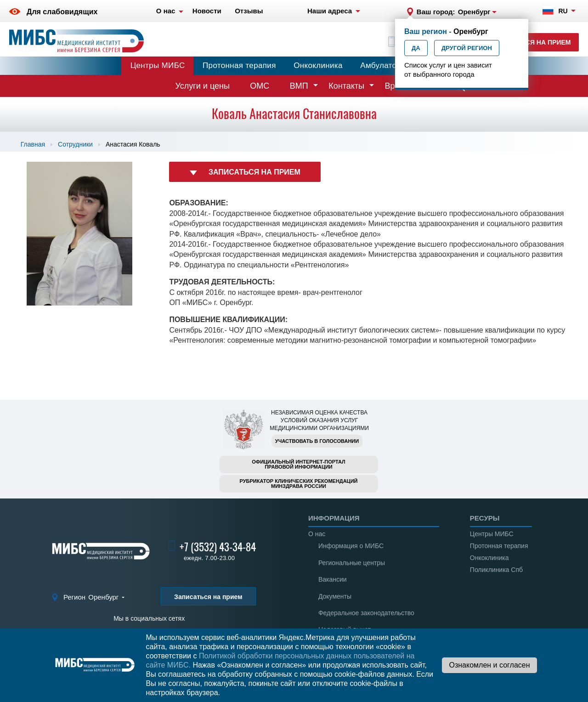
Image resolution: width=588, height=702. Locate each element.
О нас (317, 534)
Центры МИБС (158, 65)
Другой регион (467, 48)
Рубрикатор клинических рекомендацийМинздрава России (299, 484)
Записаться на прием (531, 42)
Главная (33, 144)
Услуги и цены (203, 86)
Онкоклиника (318, 65)
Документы (335, 596)
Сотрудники (75, 144)
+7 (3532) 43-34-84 (218, 547)
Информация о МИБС (351, 546)
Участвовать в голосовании (317, 441)
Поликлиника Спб (496, 570)
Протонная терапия (239, 65)
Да (416, 48)
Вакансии (333, 579)
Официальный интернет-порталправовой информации (299, 464)
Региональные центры (352, 563)
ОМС (260, 86)
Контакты (346, 86)
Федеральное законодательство (366, 613)
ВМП (299, 86)
